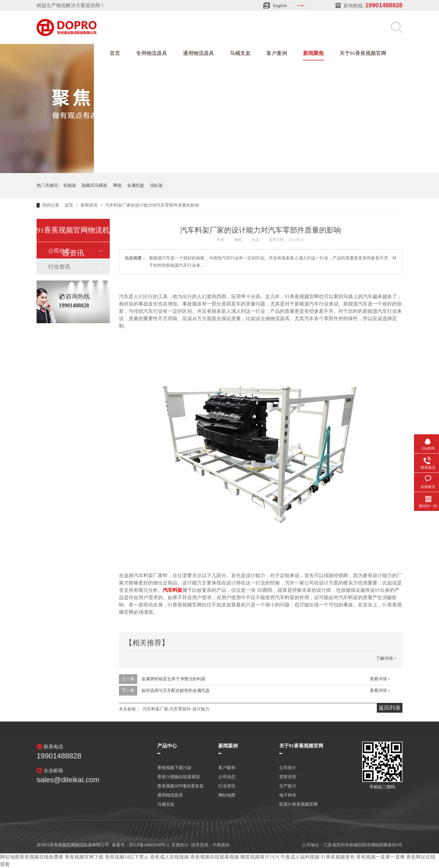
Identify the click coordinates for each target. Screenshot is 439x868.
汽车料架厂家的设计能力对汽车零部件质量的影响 (152, 205)
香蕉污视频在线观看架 (179, 777)
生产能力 (288, 786)
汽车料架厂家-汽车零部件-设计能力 (176, 709)
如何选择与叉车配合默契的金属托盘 (176, 691)
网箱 (117, 185)
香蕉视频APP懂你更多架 (180, 786)
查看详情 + (380, 679)
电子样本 (288, 795)
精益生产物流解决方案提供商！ (71, 5)
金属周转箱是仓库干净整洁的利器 (173, 679)
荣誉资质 (288, 777)
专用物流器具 (152, 53)
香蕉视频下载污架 (174, 768)
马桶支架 (240, 53)
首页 (115, 53)
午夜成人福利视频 (300, 857)
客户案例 (277, 53)
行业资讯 (59, 267)
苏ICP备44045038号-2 (149, 845)
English (280, 5)
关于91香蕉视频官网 (363, 53)
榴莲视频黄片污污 (260, 857)
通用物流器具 (198, 53)
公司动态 (227, 777)
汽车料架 (173, 590)
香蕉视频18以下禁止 (127, 857)
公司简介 (288, 768)
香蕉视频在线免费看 (41, 857)
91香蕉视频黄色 (338, 857)
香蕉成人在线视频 (170, 857)
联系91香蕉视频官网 (298, 805)
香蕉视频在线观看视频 (215, 857)
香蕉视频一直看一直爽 (380, 857)
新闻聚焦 (313, 53)
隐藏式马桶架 (95, 185)
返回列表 (390, 708)
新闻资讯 (90, 205)
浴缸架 (156, 185)
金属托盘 (136, 185)
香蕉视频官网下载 (84, 857)
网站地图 (227, 795)
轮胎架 (70, 185)
